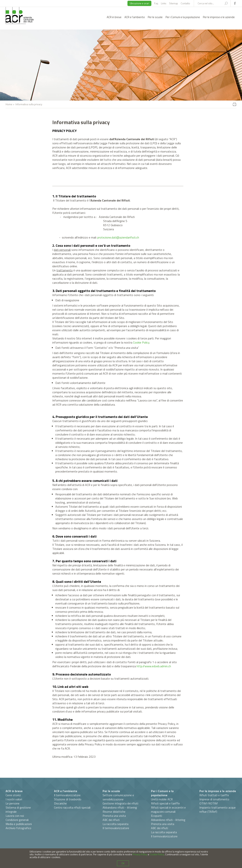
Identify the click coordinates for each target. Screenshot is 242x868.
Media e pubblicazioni (19, 824)
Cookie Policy (141, 342)
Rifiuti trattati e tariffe (214, 795)
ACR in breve (114, 17)
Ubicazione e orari (139, 3)
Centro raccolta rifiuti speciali (72, 807)
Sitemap (174, 3)
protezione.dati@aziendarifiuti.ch (118, 237)
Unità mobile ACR (162, 799)
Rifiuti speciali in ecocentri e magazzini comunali (168, 809)
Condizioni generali (17, 820)
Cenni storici (13, 795)
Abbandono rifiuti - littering (120, 807)
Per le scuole (155, 17)
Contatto (185, 3)
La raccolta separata (115, 824)
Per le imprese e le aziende (219, 17)
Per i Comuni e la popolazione (183, 17)
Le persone (13, 803)
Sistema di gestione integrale (18, 809)
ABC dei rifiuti (111, 820)
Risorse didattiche (114, 812)
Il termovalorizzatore (67, 795)
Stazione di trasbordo (68, 799)
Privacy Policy (140, 854)
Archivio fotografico (18, 828)
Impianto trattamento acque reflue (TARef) (218, 809)
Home (9, 104)
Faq (156, 3)
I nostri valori (14, 799)
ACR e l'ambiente (135, 17)
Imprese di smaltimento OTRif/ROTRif (214, 801)
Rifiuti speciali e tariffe (165, 803)
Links (164, 3)
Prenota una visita (114, 816)
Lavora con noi (15, 816)
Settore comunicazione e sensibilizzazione (118, 797)
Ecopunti (157, 816)
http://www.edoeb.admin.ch (154, 666)
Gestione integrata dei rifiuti (120, 803)
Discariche (60, 803)
